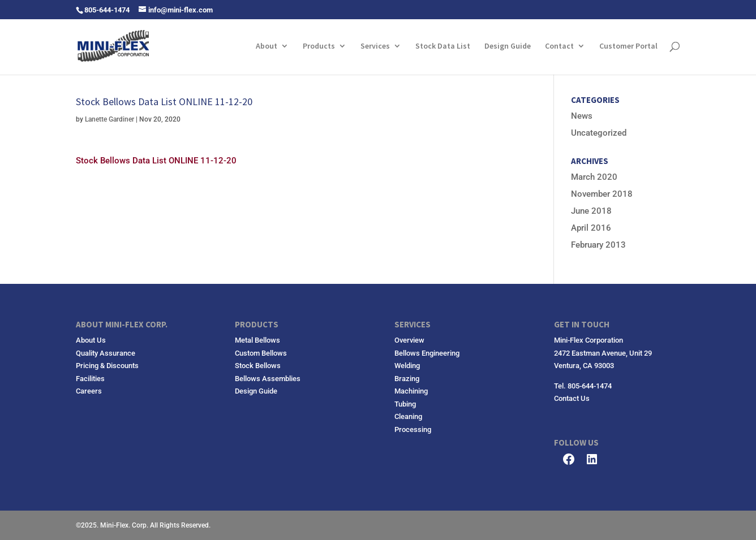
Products (319, 46)
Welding (407, 366)
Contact (559, 46)
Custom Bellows (261, 353)
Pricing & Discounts (107, 366)
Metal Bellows (257, 340)
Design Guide (508, 46)
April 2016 (591, 228)
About (267, 46)
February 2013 (598, 245)
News (582, 116)
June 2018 (591, 211)
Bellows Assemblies (268, 379)
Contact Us (572, 398)
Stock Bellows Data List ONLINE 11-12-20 (156, 161)
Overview (409, 340)
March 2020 (594, 177)
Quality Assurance (106, 353)
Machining (411, 391)
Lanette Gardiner (109, 119)
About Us (91, 340)
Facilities (90, 379)
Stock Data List (443, 46)
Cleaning (408, 416)
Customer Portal (628, 46)
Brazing (407, 379)
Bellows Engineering (427, 353)
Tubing (405, 404)
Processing (413, 429)
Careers (89, 391)
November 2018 (602, 194)
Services (375, 46)
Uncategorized (599, 133)
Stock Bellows (258, 366)
